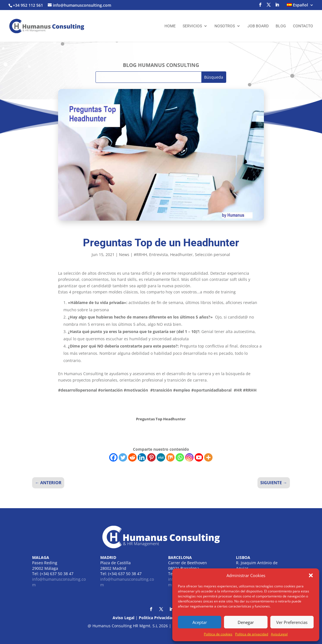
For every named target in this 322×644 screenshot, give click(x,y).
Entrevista (158, 255)
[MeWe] (161, 457)
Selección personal (213, 255)
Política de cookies (218, 634)
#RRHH (140, 255)
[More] (208, 457)
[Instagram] (189, 457)
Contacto (303, 26)
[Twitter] (123, 457)
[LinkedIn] (277, 6)
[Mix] (170, 457)
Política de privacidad (252, 634)
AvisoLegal (279, 634)
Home (170, 26)
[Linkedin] (142, 457)
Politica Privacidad (157, 618)
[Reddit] (132, 457)
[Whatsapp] (180, 457)
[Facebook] (113, 457)
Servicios (192, 26)
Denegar (246, 622)
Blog (281, 26)
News (124, 255)
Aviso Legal (123, 618)
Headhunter (181, 255)
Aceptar (200, 622)
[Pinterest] (151, 457)
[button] (311, 575)
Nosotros (225, 26)
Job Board (258, 26)
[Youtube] (199, 457)
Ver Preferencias (292, 622)
